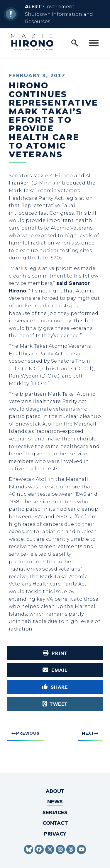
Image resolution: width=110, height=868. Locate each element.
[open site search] (75, 43)
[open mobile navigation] (94, 43)
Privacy (55, 834)
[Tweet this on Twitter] (55, 704)
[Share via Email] (55, 670)
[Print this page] (55, 653)
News (55, 801)
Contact (55, 823)
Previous (28, 733)
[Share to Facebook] (55, 687)
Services (55, 812)
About (55, 791)
